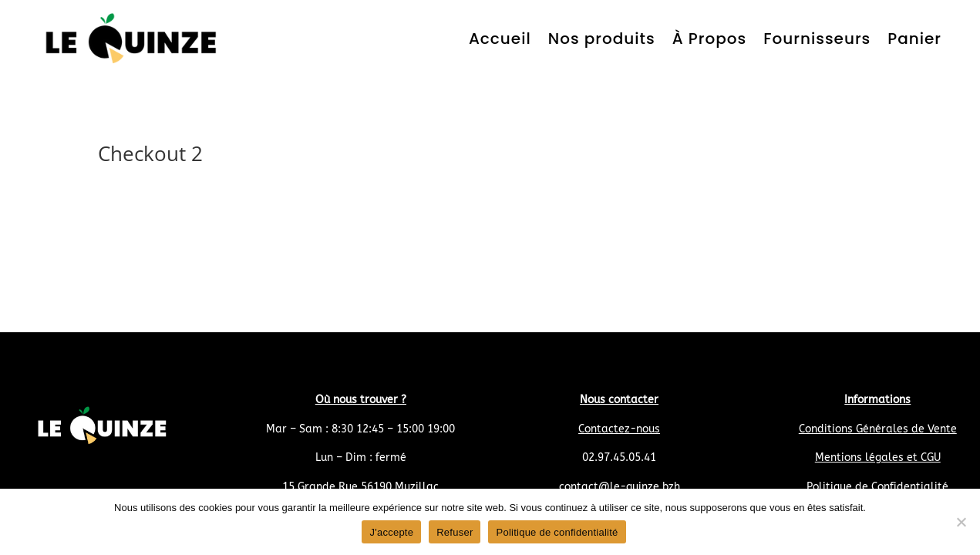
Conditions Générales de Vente (878, 429)
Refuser (455, 532)
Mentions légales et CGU (878, 457)
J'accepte (391, 532)
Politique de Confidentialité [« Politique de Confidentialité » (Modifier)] (877, 487)
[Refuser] (961, 522)
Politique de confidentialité (557, 532)
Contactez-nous (619, 429)
